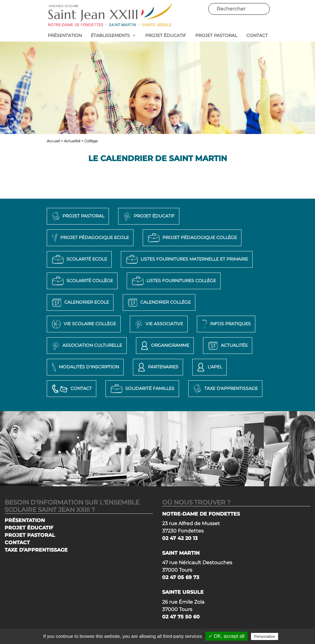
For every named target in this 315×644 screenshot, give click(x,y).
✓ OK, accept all (227, 636)
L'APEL (209, 367)
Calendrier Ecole (80, 302)
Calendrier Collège (158, 302)
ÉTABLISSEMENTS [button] (113, 35)
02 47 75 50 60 (181, 617)
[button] (133, 35)
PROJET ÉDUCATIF (166, 35)
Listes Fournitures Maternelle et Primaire (186, 259)
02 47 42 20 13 (180, 538)
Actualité (72, 141)
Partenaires (157, 367)
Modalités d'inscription (85, 367)
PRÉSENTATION (65, 35)
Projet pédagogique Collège (191, 238)
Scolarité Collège (82, 281)
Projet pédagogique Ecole (90, 238)
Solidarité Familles (142, 389)
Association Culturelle (86, 346)
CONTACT (257, 35)
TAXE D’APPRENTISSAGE (36, 550)
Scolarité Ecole (79, 259)
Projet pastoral (77, 216)
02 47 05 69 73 (181, 577)
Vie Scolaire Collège (83, 324)
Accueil (53, 141)
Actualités (227, 346)
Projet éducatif (148, 216)
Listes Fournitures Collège (173, 281)
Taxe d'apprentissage (225, 389)
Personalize (265, 636)
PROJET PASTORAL (216, 35)
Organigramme (164, 346)
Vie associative (158, 324)
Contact (71, 389)
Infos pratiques (225, 324)
